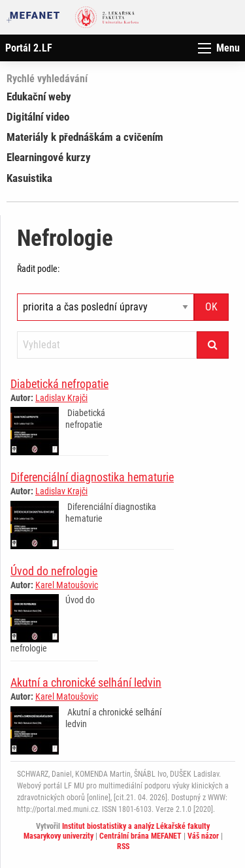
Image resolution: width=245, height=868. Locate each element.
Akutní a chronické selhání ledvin (86, 682)
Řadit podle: (38, 269)
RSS (123, 846)
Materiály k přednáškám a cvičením (85, 137)
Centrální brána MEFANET (140, 836)
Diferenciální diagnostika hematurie (92, 477)
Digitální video (38, 117)
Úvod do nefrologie (54, 571)
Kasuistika (29, 178)
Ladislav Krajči (61, 398)
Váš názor (203, 836)
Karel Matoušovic (67, 585)
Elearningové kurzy (49, 157)
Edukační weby (39, 97)
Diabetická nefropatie (59, 384)
